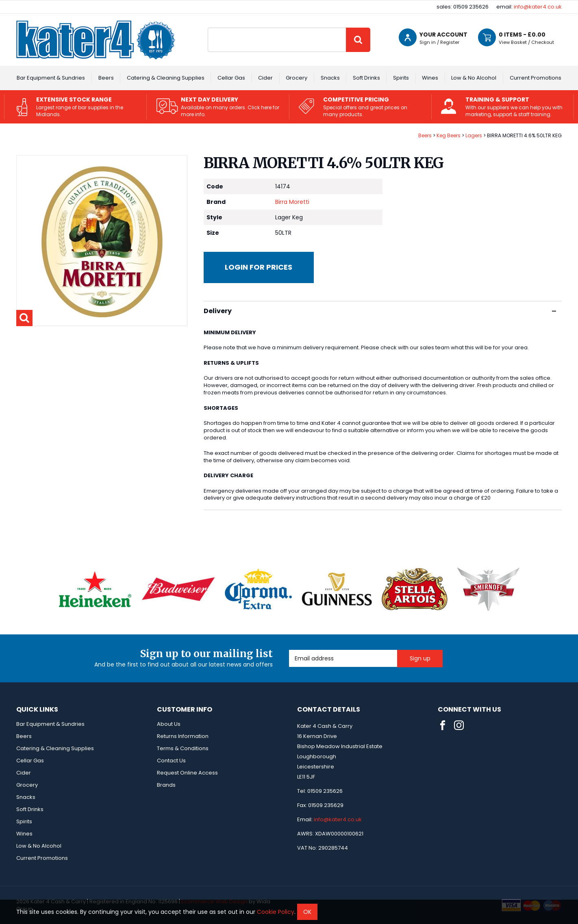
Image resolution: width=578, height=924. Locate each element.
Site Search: (208, 28)
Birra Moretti (292, 202)
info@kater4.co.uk (538, 7)
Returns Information (183, 736)
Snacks (330, 78)
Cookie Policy (276, 912)
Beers (106, 78)
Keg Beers (449, 135)
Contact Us (171, 761)
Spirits (401, 78)
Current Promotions (536, 78)
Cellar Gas (231, 78)
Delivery (380, 311)
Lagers (474, 135)
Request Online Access (187, 773)
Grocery (297, 78)
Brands (166, 785)
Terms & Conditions (183, 748)
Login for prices (259, 267)
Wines (430, 78)
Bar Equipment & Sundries (51, 78)
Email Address (289, 650)
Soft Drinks (366, 78)
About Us (169, 724)
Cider (265, 78)
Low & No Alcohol (474, 78)
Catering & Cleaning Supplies (166, 78)
